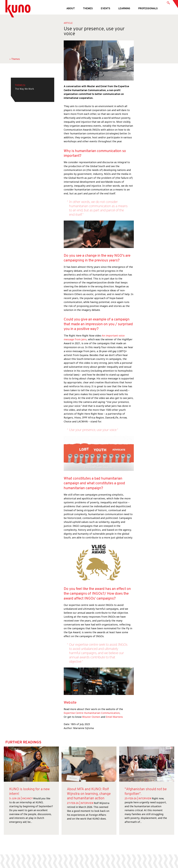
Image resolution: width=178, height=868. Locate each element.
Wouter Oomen (91, 717)
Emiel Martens (114, 717)
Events (106, 9)
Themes (88, 9)
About (71, 9)
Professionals (148, 9)
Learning (124, 9)
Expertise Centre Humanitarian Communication (92, 713)
